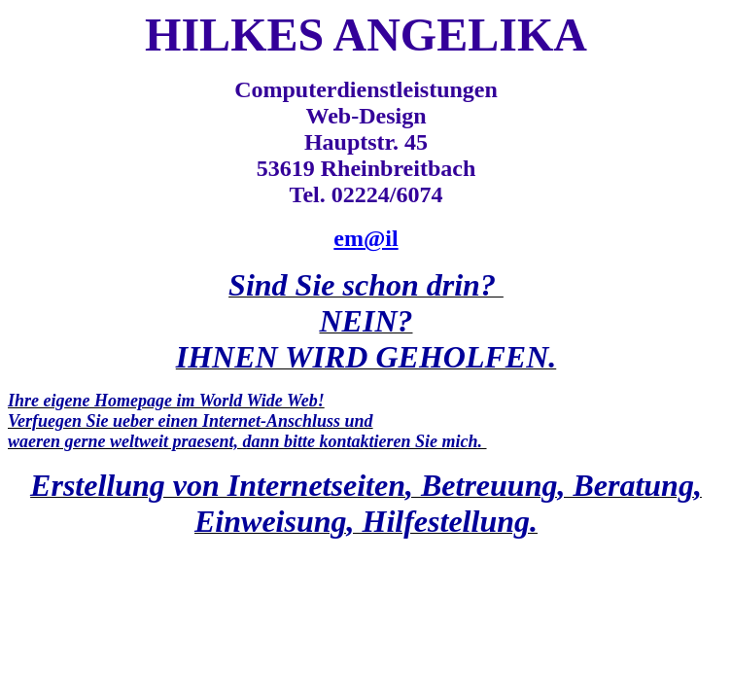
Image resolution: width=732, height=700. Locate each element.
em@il (366, 238)
